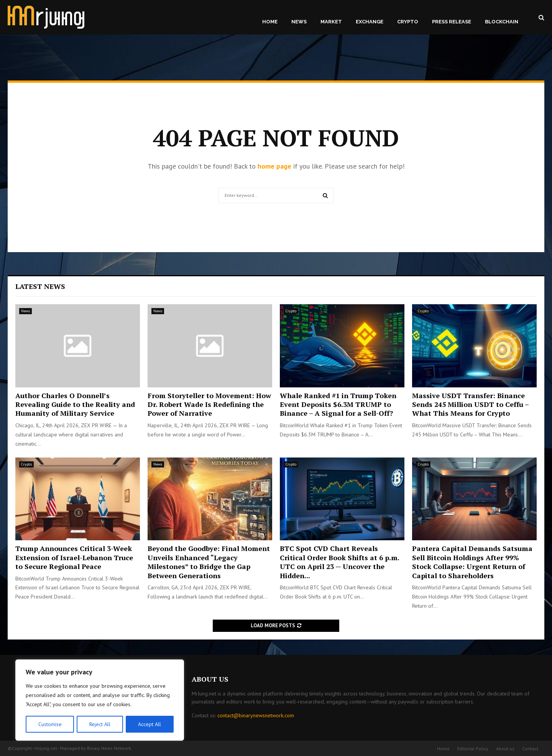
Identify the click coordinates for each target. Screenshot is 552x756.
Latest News (40, 286)
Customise (50, 724)
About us (505, 749)
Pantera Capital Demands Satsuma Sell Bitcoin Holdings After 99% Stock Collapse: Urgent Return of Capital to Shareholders (472, 562)
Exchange (370, 22)
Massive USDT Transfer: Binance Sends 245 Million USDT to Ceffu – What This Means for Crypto (470, 404)
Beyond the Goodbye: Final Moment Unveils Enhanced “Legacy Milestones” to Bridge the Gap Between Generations (209, 562)
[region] (100, 700)
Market (331, 22)
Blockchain (502, 22)
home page (274, 166)
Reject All (100, 724)
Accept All (150, 724)
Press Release (452, 22)
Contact (530, 749)
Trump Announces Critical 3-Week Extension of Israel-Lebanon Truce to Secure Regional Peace (74, 557)
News (299, 22)
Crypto (408, 22)
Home (270, 22)
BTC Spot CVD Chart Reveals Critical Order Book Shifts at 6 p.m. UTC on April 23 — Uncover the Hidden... (339, 562)
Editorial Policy (473, 749)
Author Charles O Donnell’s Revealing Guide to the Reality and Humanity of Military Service (75, 404)
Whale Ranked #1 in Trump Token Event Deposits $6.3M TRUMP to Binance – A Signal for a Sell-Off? (338, 404)
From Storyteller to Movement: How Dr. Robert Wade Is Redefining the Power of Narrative (209, 404)
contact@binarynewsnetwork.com (256, 715)
